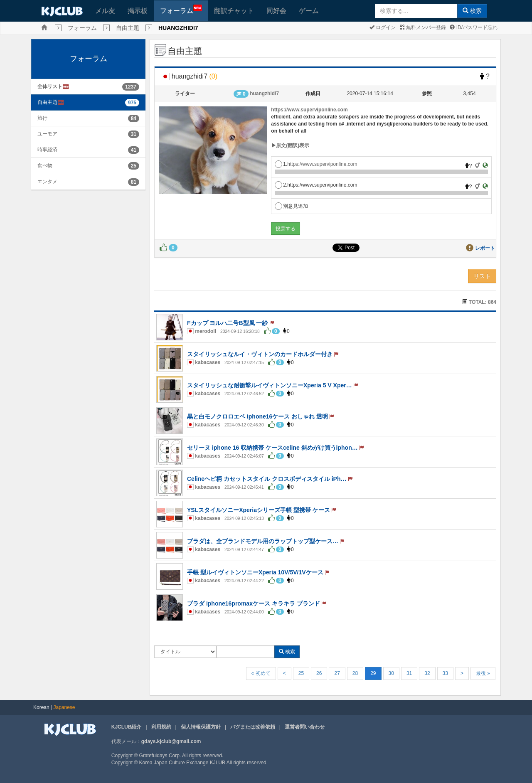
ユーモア (47, 134)
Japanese (64, 707)
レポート (485, 248)
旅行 (42, 118)
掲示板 (138, 11)
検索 (472, 11)
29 (373, 673)
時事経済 (47, 150)
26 (319, 673)
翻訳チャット (234, 11)
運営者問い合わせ (305, 727)
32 (427, 673)
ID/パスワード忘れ (474, 27)
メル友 (105, 11)
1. (316, 164)
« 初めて (261, 673)
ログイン (383, 27)
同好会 (276, 11)
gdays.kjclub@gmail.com (171, 741)
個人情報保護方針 (201, 727)
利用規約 (161, 727)
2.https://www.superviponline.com (316, 185)
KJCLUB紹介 (127, 727)
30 (391, 673)
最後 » (483, 673)
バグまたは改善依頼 (253, 727)
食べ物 (45, 165)
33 (445, 673)
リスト (482, 276)
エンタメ (47, 182)
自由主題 (128, 28)
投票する (286, 229)
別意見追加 (291, 206)
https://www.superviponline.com (309, 110)
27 (337, 673)
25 (301, 673)
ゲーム (309, 11)
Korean (41, 707)
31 (409, 673)
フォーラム (181, 9)
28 (355, 673)
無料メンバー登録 (423, 27)
